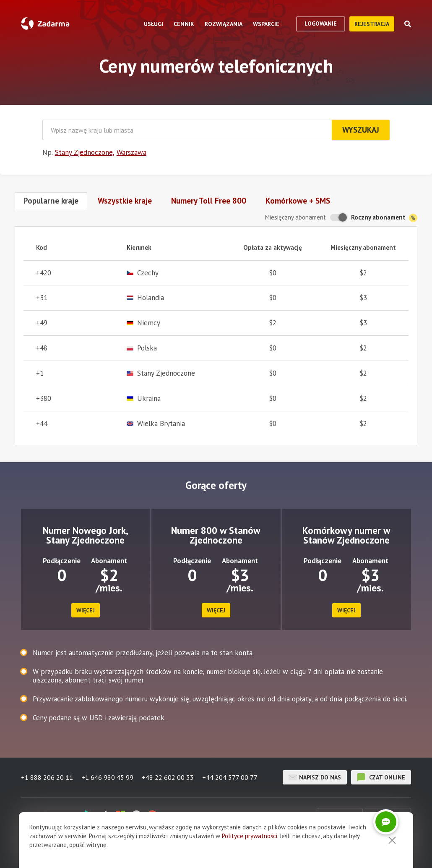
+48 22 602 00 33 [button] (168, 777)
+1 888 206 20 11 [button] (47, 777)
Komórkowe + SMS (298, 201)
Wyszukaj (361, 130)
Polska (142, 348)
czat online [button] (381, 777)
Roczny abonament (384, 218)
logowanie (321, 24)
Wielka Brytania (156, 424)
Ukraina (144, 399)
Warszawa (131, 152)
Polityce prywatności (250, 836)
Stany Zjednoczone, (85, 152)
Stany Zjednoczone (161, 373)
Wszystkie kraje (125, 201)
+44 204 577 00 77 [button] (230, 777)
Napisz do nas (315, 777)
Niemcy (143, 323)
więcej (86, 610)
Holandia (145, 298)
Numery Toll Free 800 (209, 201)
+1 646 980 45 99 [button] (107, 777)
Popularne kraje (51, 201)
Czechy (143, 273)
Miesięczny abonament (295, 217)
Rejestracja (372, 24)
